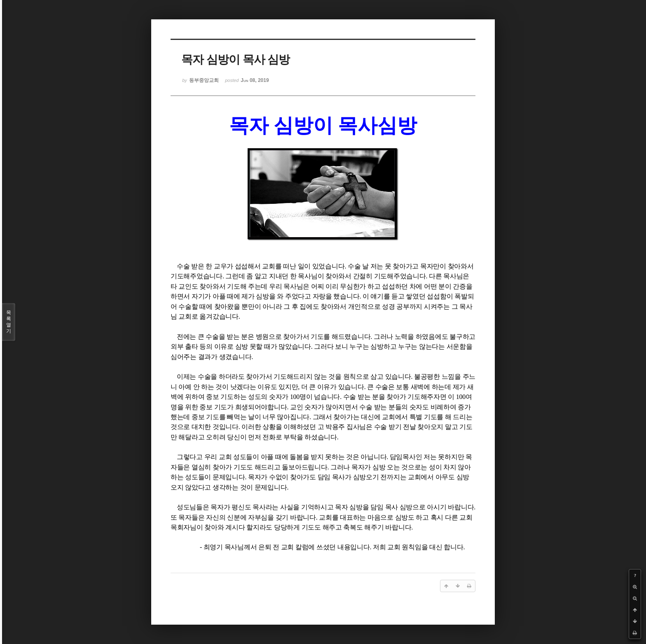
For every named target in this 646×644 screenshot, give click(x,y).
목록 (9, 322)
